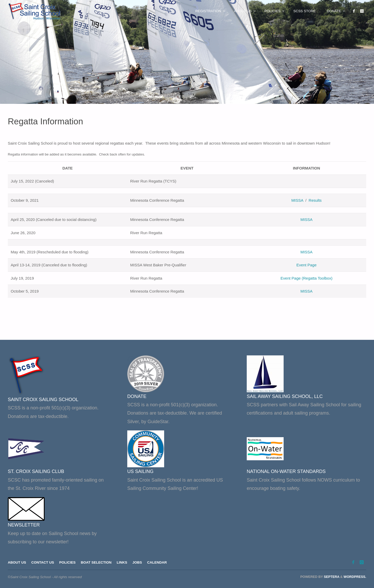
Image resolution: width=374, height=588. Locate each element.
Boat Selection (96, 562)
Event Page (306, 265)
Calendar (157, 562)
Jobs (137, 562)
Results (315, 200)
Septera (331, 577)
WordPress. (355, 577)
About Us (17, 562)
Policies (67, 562)
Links (122, 562)
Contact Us (43, 562)
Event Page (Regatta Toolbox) (306, 278)
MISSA (297, 200)
